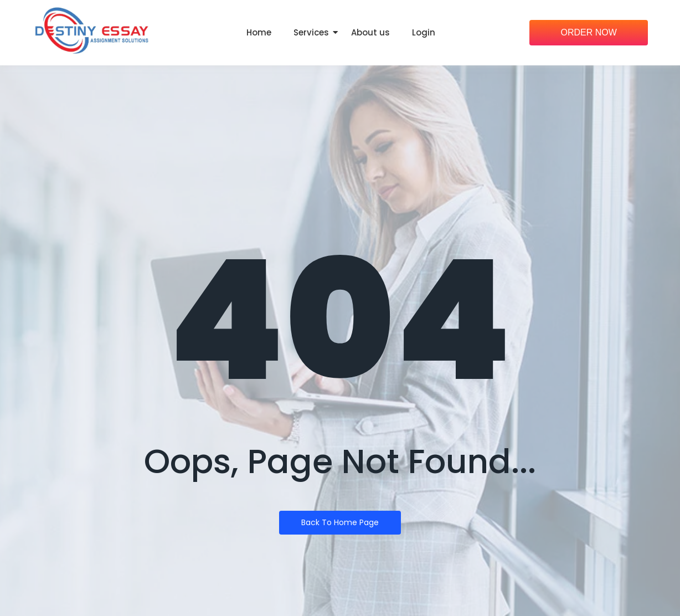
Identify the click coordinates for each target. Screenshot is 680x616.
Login (424, 32)
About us (370, 32)
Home (259, 32)
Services (311, 32)
